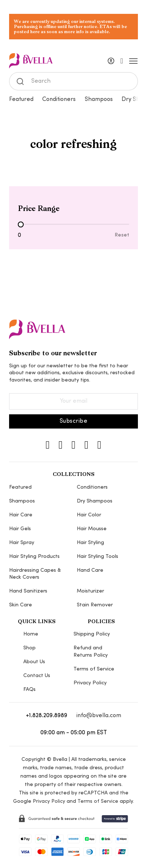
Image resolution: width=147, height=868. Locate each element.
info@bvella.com (99, 716)
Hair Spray (22, 543)
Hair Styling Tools (98, 557)
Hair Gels (20, 529)
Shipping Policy (92, 634)
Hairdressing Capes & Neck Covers (35, 574)
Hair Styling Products (34, 557)
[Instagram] (48, 445)
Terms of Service (94, 669)
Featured (21, 99)
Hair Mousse (92, 529)
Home (31, 634)
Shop (29, 648)
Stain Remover (95, 605)
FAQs (29, 690)
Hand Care (90, 570)
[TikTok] (74, 445)
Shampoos (99, 99)
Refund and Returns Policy (91, 652)
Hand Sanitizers (28, 591)
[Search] (74, 81)
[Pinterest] (86, 445)
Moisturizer (90, 591)
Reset (122, 235)
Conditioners (59, 99)
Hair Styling (90, 543)
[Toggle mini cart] (122, 61)
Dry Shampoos (95, 501)
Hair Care (21, 515)
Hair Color (89, 515)
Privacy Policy (90, 683)
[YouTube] (99, 445)
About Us (34, 662)
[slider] (21, 224)
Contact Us (37, 676)
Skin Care (21, 605)
